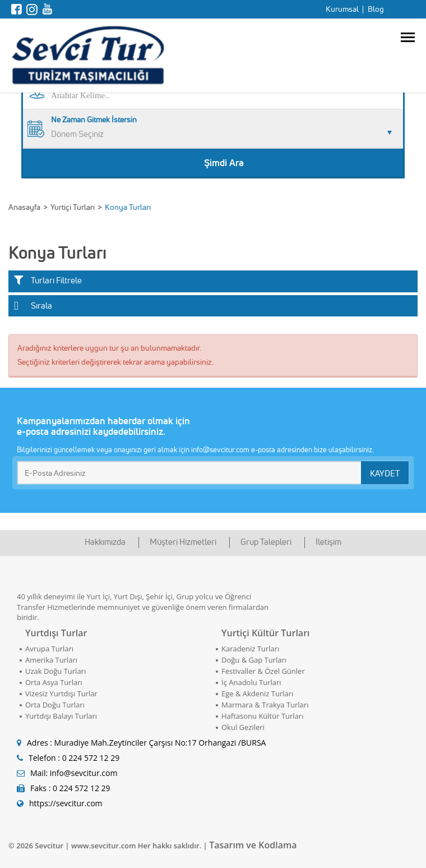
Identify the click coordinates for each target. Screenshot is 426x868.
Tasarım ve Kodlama (253, 845)
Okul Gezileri (243, 727)
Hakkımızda (105, 542)
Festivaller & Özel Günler (263, 671)
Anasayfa (24, 207)
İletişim (328, 542)
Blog (376, 9)
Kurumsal (342, 9)
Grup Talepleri (266, 542)
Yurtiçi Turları (73, 207)
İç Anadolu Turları (251, 682)
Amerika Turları (51, 660)
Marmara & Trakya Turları (265, 705)
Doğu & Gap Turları (254, 660)
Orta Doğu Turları (55, 705)
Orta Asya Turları (54, 682)
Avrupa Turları (49, 649)
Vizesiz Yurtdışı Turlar (61, 694)
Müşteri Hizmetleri (183, 542)
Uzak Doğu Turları (55, 671)
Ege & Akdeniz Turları (257, 694)
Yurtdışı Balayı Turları (61, 716)
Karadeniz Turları (250, 649)
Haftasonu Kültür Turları (262, 716)
